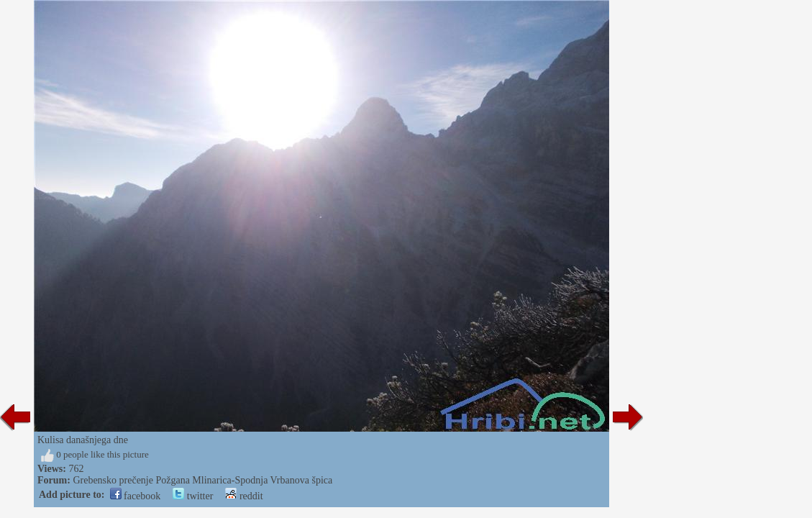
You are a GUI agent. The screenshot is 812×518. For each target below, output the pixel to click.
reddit (244, 496)
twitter (193, 496)
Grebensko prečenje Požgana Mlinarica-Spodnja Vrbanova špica (202, 480)
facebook (136, 496)
